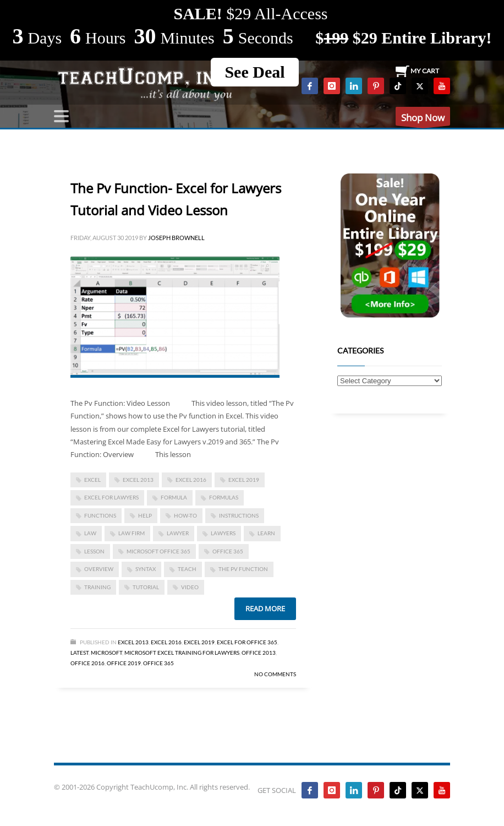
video (190, 587)
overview (99, 569)
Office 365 (158, 663)
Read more (265, 608)
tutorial (146, 587)
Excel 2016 (191, 480)
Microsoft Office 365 (158, 551)
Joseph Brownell (176, 238)
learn (266, 533)
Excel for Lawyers (111, 497)
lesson (94, 551)
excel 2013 (138, 480)
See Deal (254, 72)
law (90, 533)
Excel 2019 (244, 480)
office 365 (228, 551)
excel (92, 480)
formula (174, 497)
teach (187, 569)
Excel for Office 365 (247, 642)
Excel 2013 (133, 642)
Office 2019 (124, 663)
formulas (224, 497)
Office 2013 (259, 653)
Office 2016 (87, 663)
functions (100, 515)
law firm (132, 533)
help (145, 515)
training (97, 587)
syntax (146, 569)
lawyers (223, 533)
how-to (185, 515)
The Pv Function (243, 569)
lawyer (178, 533)
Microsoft (106, 653)
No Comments (275, 674)
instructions (239, 515)
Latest (80, 653)
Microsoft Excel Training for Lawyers (182, 653)
